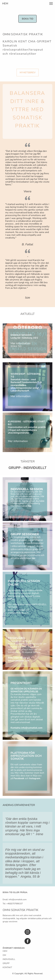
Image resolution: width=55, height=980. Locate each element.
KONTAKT (7, 967)
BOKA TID (16, 346)
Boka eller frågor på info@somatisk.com (18, 611)
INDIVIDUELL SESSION (27, 489)
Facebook (19, 778)
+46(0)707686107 (15, 904)
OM (4, 955)
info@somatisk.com (18, 900)
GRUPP (6, 963)
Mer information (21, 343)
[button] (51, 3)
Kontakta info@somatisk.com (26, 728)
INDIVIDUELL (9, 959)
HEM (5, 951)
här (30, 506)
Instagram (35, 778)
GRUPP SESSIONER (25, 534)
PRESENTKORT (21, 683)
